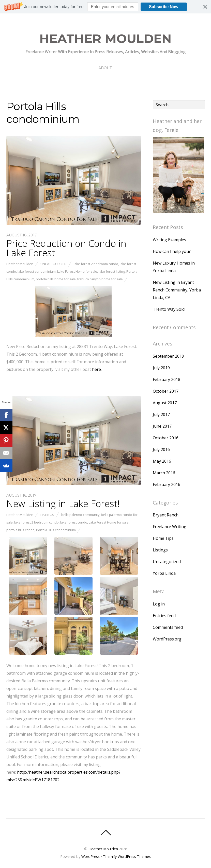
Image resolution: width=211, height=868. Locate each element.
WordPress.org (167, 639)
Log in (159, 604)
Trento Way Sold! (169, 309)
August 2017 (165, 403)
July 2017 (161, 414)
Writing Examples (169, 240)
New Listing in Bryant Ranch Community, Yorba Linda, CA (177, 290)
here (96, 369)
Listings (47, 515)
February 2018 (167, 379)
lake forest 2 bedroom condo (96, 264)
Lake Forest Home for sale (77, 271)
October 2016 (166, 438)
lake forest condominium (37, 271)
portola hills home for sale (56, 279)
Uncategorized (54, 264)
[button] (106, 7)
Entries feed (164, 616)
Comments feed (168, 627)
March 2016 (164, 473)
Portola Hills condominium (56, 530)
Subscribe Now (164, 7)
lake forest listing (112, 271)
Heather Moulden (20, 264)
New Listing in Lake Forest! (63, 504)
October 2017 (166, 391)
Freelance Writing (170, 527)
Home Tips (163, 538)
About (105, 68)
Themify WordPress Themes (127, 856)
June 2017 (162, 426)
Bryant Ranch (166, 515)
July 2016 (161, 449)
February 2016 (167, 484)
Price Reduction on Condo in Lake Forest (66, 248)
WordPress (91, 856)
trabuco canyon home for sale (100, 279)
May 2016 (162, 461)
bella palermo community (80, 515)
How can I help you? (172, 251)
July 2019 (161, 368)
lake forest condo (74, 522)
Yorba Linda (164, 573)
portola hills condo (20, 530)
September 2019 (168, 356)
